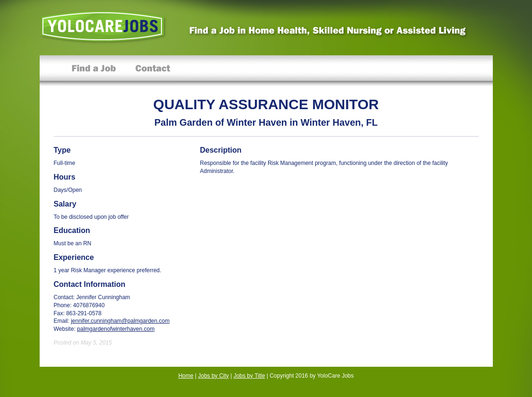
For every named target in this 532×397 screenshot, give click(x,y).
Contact (153, 71)
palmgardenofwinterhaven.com (116, 329)
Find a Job (94, 71)
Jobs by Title (249, 376)
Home (186, 376)
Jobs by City (214, 376)
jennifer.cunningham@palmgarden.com (120, 321)
